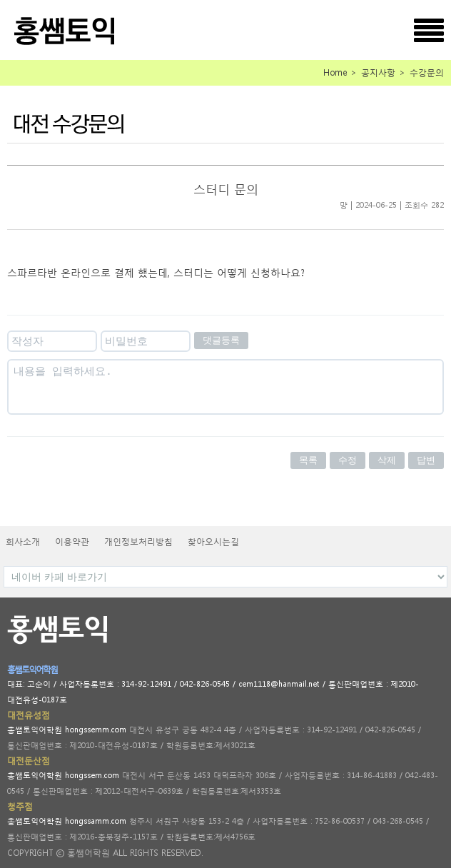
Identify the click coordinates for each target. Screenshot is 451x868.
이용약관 (72, 541)
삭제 (387, 460)
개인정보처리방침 (138, 541)
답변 (426, 460)
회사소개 (23, 541)
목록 (308, 460)
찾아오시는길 (213, 541)
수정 (348, 460)
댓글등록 (221, 340)
